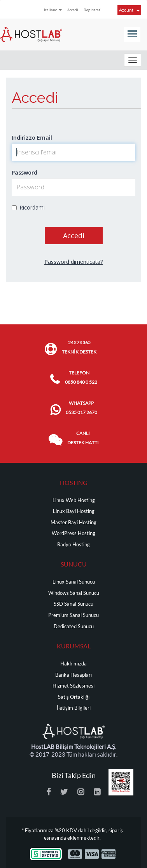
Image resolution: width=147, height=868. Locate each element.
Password (24, 172)
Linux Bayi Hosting (74, 511)
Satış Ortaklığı (74, 697)
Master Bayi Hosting (73, 522)
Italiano (53, 10)
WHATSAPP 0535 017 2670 (81, 408)
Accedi (73, 10)
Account (129, 10)
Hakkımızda (73, 664)
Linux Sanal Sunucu (74, 582)
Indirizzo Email (32, 138)
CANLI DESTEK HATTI (83, 438)
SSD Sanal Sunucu (73, 604)
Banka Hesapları (73, 675)
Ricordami (28, 207)
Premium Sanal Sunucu (73, 615)
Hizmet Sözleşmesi (73, 686)
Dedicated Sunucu (74, 626)
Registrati (93, 10)
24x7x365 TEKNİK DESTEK (79, 347)
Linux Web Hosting (74, 500)
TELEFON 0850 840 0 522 (81, 377)
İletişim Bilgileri (74, 708)
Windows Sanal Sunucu (74, 593)
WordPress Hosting (73, 533)
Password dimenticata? (73, 262)
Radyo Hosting (73, 545)
